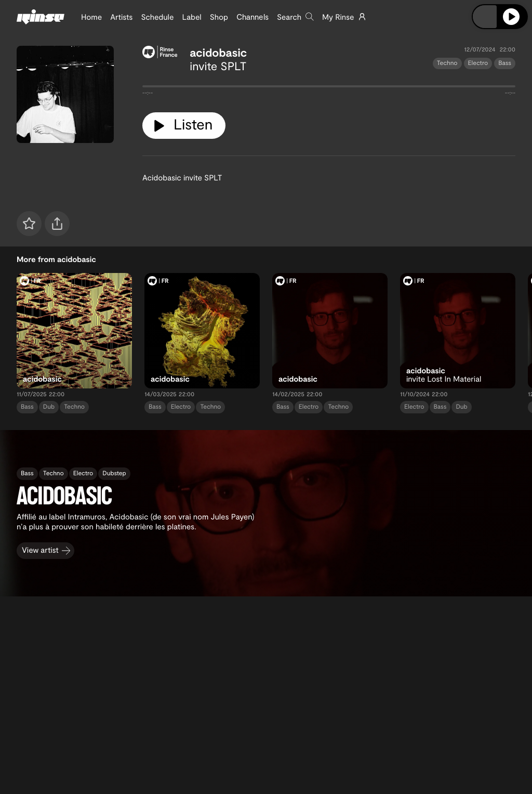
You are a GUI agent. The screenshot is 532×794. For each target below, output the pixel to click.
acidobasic (218, 53)
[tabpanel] (329, 88)
